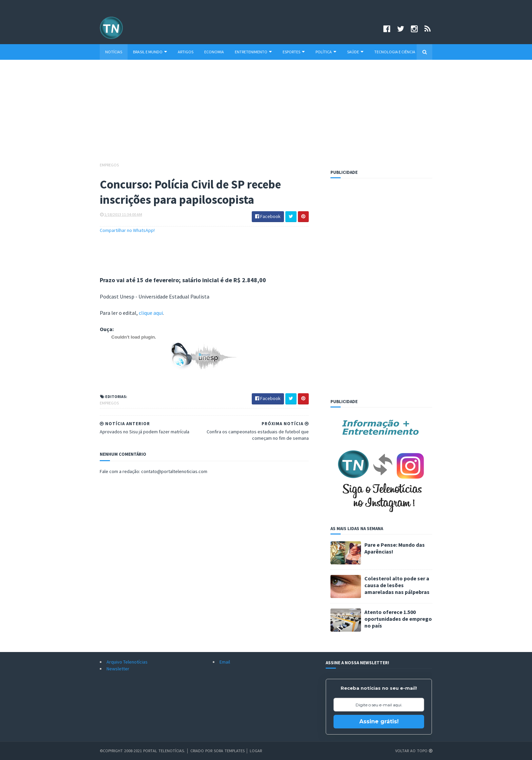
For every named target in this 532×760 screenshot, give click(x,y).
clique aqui (151, 313)
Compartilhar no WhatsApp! (127, 230)
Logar (256, 751)
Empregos (109, 165)
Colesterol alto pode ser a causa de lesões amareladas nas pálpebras (397, 585)
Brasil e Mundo (150, 52)
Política (326, 52)
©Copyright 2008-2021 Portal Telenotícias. (142, 751)
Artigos (186, 52)
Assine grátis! (379, 721)
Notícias (114, 52)
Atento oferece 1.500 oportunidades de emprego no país (398, 619)
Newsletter (118, 669)
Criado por (202, 751)
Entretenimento (253, 52)
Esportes (294, 52)
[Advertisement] (266, 114)
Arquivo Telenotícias (127, 662)
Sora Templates (229, 751)
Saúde (355, 52)
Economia (214, 52)
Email (225, 662)
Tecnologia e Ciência (395, 52)
